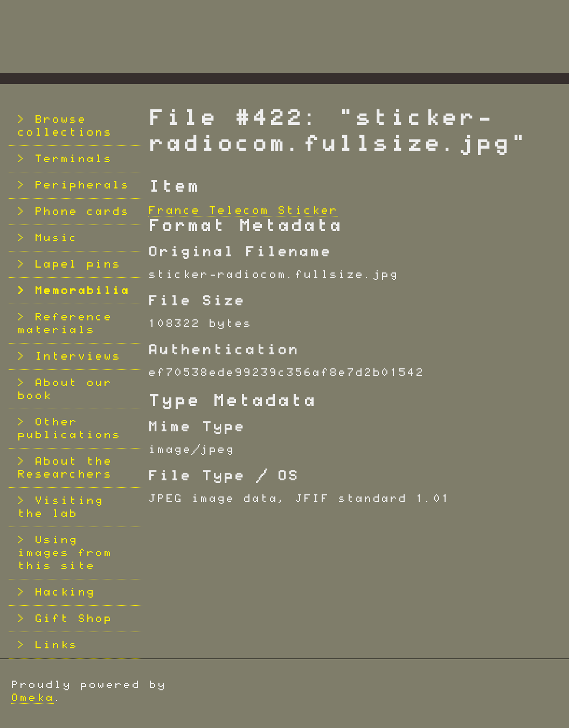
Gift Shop (73, 619)
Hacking (65, 592)
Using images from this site (65, 553)
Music (56, 238)
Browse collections (65, 126)
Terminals (73, 159)
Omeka (32, 698)
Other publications (69, 429)
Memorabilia (82, 291)
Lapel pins (78, 264)
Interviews (78, 356)
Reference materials (65, 324)
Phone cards (82, 212)
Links (56, 645)
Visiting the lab (60, 507)
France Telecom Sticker (243, 211)
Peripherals (82, 185)
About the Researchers (65, 468)
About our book (65, 389)
